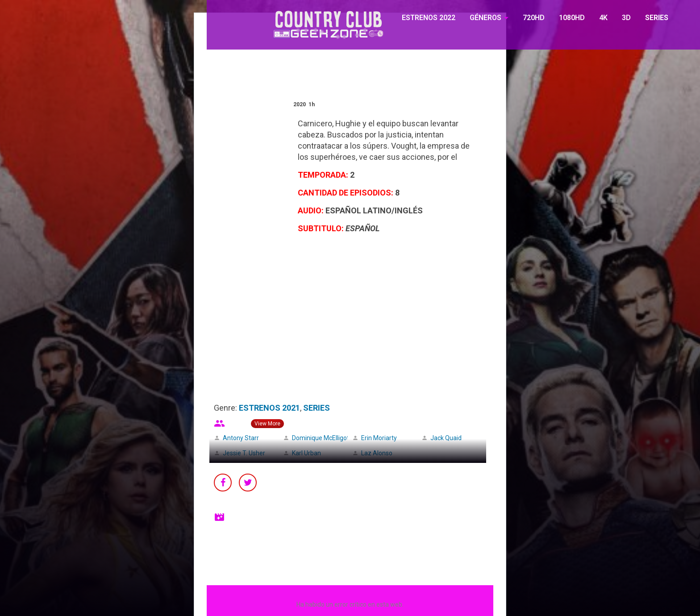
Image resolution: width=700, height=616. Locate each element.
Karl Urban (306, 453)
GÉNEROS (485, 18)
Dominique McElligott (322, 438)
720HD (534, 18)
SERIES (657, 18)
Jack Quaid (446, 438)
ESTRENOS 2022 (429, 18)
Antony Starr (241, 438)
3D (626, 18)
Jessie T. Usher (244, 453)
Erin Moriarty (379, 438)
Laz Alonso (377, 453)
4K (603, 18)
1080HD (572, 18)
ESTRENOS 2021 (269, 408)
